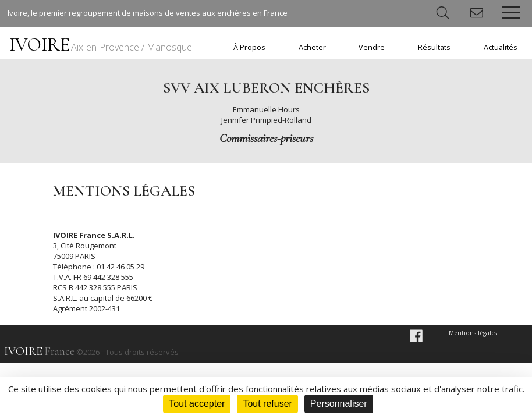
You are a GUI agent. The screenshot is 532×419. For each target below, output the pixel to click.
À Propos (249, 47)
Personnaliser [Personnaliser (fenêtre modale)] (339, 404)
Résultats (434, 47)
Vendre (372, 47)
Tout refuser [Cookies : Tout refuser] (267, 404)
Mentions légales (473, 333)
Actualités (501, 47)
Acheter (312, 47)
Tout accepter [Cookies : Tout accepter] (197, 404)
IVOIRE (101, 45)
